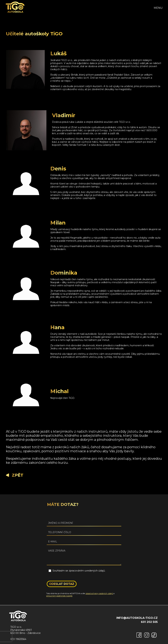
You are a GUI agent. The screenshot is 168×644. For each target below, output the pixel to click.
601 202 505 (149, 622)
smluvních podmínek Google (59, 596)
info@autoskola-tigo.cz (137, 618)
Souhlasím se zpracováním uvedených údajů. (79, 571)
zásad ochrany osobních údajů (99, 593)
